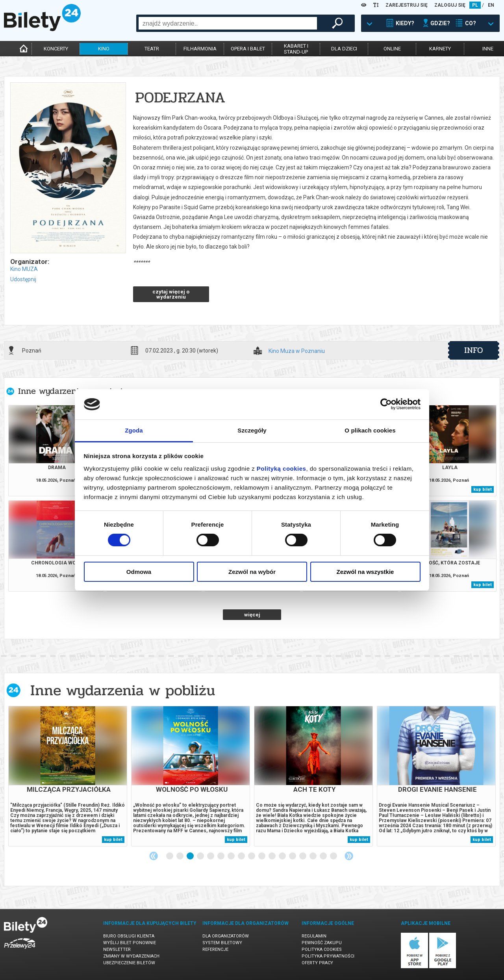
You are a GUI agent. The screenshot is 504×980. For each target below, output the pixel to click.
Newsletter (117, 949)
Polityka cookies (322, 949)
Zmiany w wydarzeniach (131, 956)
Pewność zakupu (322, 943)
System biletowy (222, 943)
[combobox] (228, 23)
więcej (252, 615)
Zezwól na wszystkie (365, 572)
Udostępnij (23, 279)
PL (475, 5)
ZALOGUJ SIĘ (450, 5)
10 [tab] (262, 856)
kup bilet (483, 489)
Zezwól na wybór (252, 572)
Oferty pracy (317, 963)
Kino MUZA (24, 269)
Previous (154, 856)
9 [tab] (252, 856)
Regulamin (314, 936)
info (474, 350)
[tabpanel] (68, 776)
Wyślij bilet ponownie (130, 943)
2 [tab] (180, 856)
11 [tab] (272, 856)
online (392, 49)
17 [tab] (334, 856)
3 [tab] (191, 856)
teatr (152, 49)
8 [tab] (242, 856)
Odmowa (139, 572)
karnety (440, 49)
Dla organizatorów (226, 936)
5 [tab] (211, 856)
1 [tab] (170, 856)
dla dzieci (344, 49)
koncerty (56, 49)
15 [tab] (313, 856)
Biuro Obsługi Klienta (129, 936)
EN (491, 5)
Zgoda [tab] (134, 430)
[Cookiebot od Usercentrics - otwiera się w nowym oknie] (386, 404)
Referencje (215, 949)
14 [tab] (303, 856)
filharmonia (200, 49)
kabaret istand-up (296, 49)
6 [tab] (221, 856)
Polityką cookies (282, 469)
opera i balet (248, 49)
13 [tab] (293, 856)
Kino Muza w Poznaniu (297, 351)
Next (349, 856)
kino (104, 49)
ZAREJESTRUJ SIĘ (407, 5)
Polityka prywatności (328, 956)
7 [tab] (232, 856)
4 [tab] (201, 856)
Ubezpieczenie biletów (129, 963)
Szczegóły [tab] (252, 430)
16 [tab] (324, 856)
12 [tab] (283, 856)
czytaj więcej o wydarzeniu (171, 294)
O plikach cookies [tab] (370, 430)
